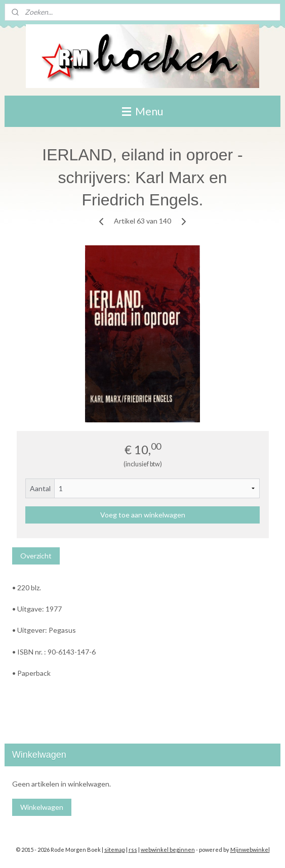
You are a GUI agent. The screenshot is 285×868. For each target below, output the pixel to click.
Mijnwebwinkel (250, 850)
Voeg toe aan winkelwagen (143, 515)
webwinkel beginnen (168, 850)
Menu (142, 111)
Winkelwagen (42, 807)
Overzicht (36, 556)
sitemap (115, 850)
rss (133, 850)
